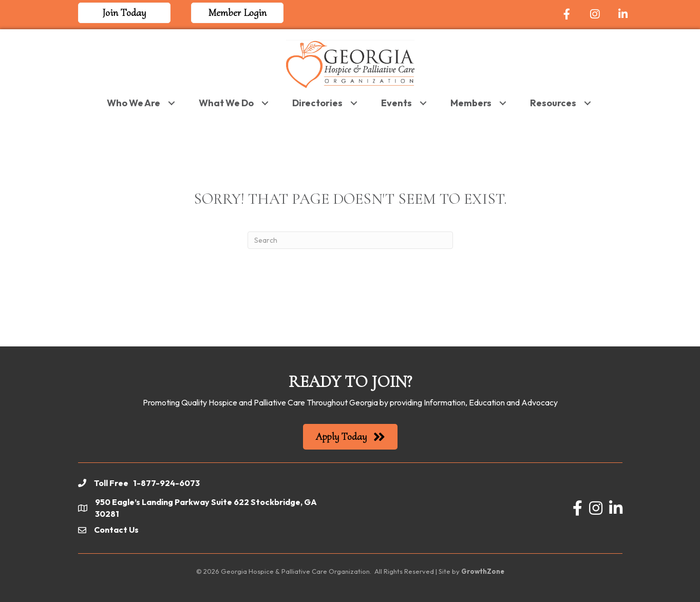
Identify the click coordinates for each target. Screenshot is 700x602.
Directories (317, 103)
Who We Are (134, 103)
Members (471, 103)
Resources (553, 103)
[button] (124, 13)
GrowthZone (483, 571)
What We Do (226, 103)
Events (396, 103)
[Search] (350, 240)
